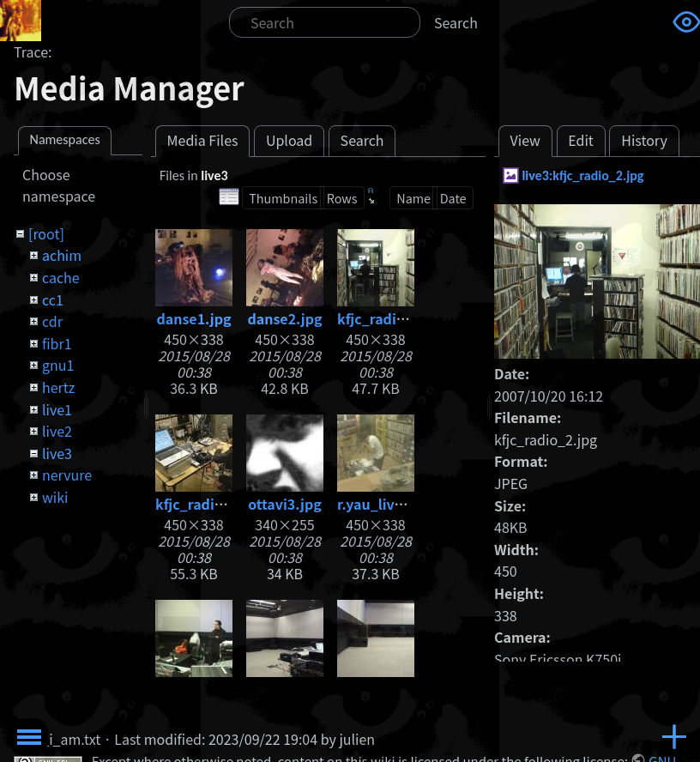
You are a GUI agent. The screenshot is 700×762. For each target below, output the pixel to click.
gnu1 (58, 365)
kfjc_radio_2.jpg (392, 318)
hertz (58, 387)
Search (456, 22)
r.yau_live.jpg (383, 504)
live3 (57, 453)
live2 (57, 431)
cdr (52, 321)
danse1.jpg (193, 318)
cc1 (53, 299)
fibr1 (57, 343)
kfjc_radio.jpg (202, 504)
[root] (46, 233)
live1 (57, 409)
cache (61, 277)
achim (62, 255)
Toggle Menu (29, 737)
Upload (289, 140)
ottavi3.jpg (285, 504)
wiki (55, 497)
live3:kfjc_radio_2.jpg (582, 175)
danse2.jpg (284, 318)
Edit (581, 140)
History (644, 140)
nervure (67, 475)
